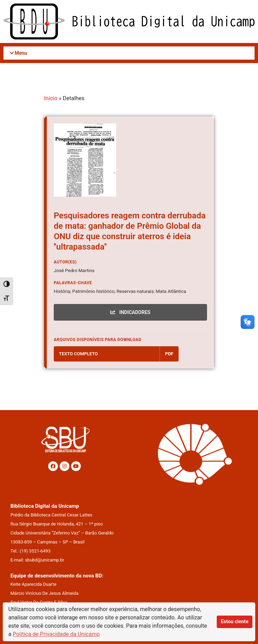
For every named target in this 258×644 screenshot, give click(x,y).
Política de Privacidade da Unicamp (56, 634)
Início (51, 98)
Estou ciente (235, 622)
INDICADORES (130, 312)
